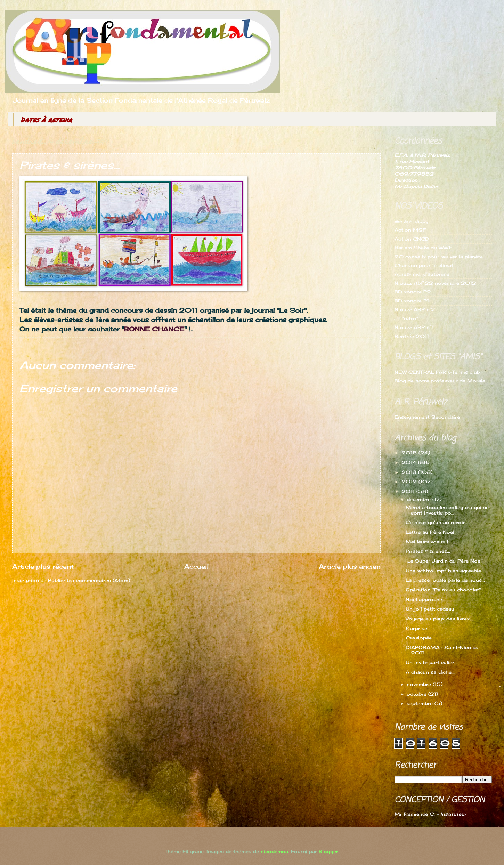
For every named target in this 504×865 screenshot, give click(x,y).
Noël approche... (425, 599)
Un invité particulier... (432, 662)
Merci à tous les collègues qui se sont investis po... (447, 510)
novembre (420, 684)
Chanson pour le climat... (425, 265)
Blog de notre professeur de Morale (440, 381)
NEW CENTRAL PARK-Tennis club (437, 372)
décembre (420, 499)
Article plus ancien (350, 566)
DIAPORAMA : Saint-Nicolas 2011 (442, 650)
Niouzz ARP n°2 (415, 309)
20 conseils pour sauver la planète (439, 257)
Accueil (196, 566)
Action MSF (410, 230)
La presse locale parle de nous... (445, 580)
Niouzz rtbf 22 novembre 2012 (435, 283)
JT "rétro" (406, 318)
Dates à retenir (46, 120)
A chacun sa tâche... (430, 672)
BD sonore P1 (412, 301)
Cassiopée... (420, 638)
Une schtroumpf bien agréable (443, 571)
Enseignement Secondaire (427, 417)
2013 (410, 472)
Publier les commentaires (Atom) (89, 580)
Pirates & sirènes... (428, 551)
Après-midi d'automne (422, 274)
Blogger (328, 851)
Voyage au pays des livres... (439, 619)
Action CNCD (412, 239)
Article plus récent (43, 566)
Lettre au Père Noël (430, 532)
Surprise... (418, 628)
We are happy (411, 221)
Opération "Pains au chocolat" (443, 590)
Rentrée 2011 (412, 336)
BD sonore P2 (413, 292)
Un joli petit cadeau (430, 609)
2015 (410, 453)
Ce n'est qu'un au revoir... (437, 522)
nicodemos (274, 851)
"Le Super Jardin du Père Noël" (445, 561)
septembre (421, 703)
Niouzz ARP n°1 (414, 327)
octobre (417, 694)
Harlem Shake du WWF (423, 248)
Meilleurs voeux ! (427, 542)
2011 (409, 491)
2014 (410, 462)
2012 (410, 482)
